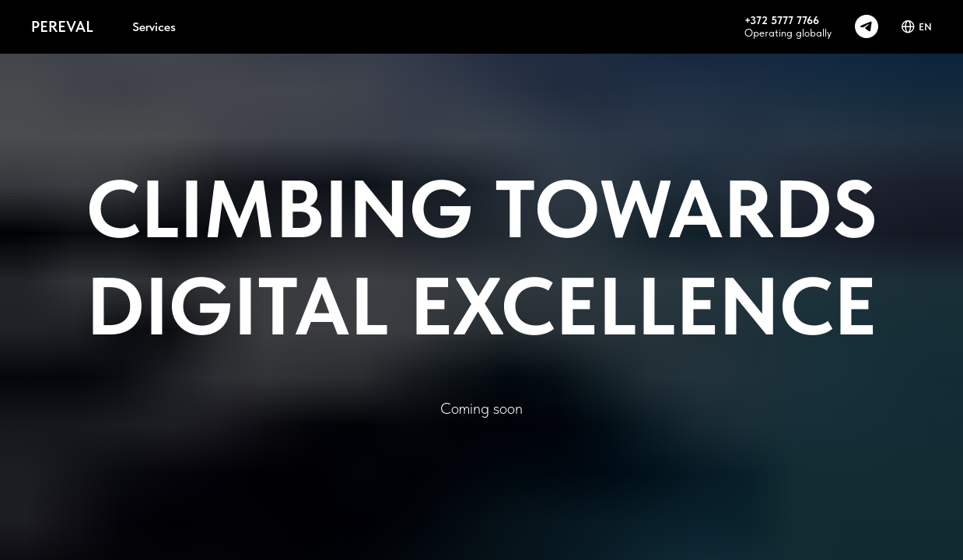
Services (154, 27)
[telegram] (867, 26)
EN (917, 27)
